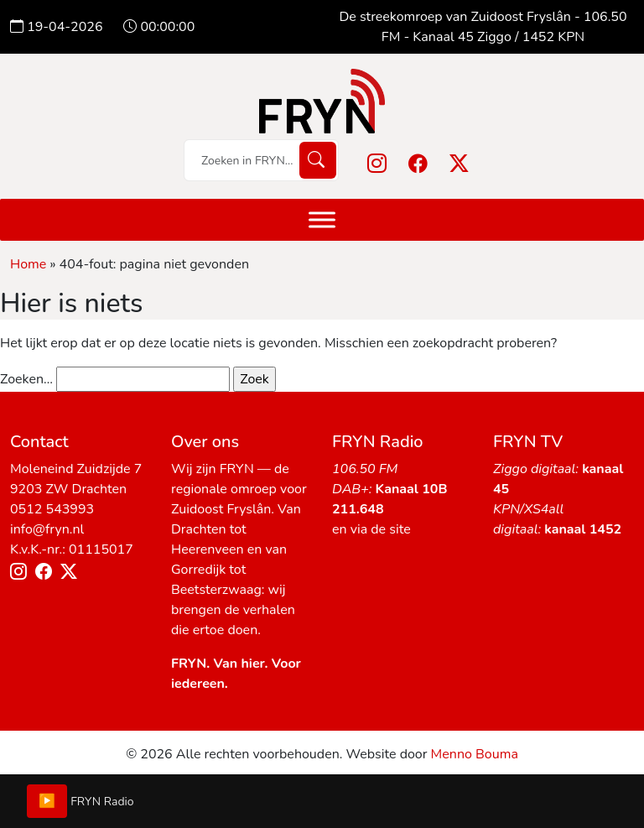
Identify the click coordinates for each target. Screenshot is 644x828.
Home (28, 264)
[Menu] (322, 219)
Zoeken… (26, 379)
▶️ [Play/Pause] (47, 801)
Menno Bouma (475, 754)
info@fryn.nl (47, 529)
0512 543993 (52, 509)
